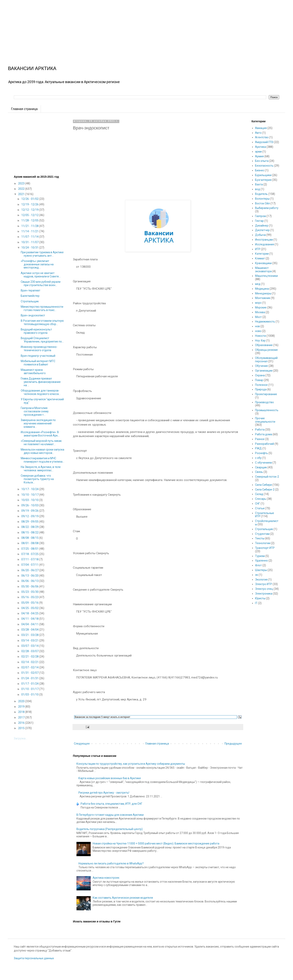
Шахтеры (261, 570)
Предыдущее (233, 744)
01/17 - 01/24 (30, 684)
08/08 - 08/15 (30, 538)
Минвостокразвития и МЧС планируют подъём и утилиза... (42, 460)
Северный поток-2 (267, 477)
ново (258, 331)
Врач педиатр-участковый (38, 356)
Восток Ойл (262, 203)
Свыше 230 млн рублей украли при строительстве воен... (41, 283)
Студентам (262, 534)
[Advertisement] (119, 28)
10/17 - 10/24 (30, 489)
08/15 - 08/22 (30, 532)
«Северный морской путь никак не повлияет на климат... (41, 443)
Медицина (262, 289)
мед (258, 284)
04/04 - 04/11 (30, 624)
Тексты (260, 538)
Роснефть (261, 453)
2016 (22, 723)
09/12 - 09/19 (30, 516)
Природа (261, 389)
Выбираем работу (267, 208)
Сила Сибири (263, 485)
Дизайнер (262, 226)
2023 (22, 183)
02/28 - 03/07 (30, 651)
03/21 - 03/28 (30, 635)
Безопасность (264, 166)
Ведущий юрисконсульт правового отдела (36, 331)
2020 (22, 701)
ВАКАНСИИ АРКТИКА (32, 68)
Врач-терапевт (31, 290)
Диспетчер (262, 230)
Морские (261, 307)
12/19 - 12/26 (30, 204)
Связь (259, 472)
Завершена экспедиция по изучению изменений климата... (38, 423)
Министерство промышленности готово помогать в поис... (42, 308)
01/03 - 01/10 (30, 694)
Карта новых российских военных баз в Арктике (110, 778)
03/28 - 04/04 (30, 630)
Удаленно (261, 561)
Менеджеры (263, 293)
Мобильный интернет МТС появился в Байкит (38, 363)
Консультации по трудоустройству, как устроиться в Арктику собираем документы (131, 764)
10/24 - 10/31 (30, 248)
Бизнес (260, 170)
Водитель (261, 194)
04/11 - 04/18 (30, 619)
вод (258, 189)
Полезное (261, 385)
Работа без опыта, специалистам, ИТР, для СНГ (111, 804)
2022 (22, 189)
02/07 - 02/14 (30, 667)
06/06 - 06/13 (30, 581)
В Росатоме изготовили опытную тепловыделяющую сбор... (42, 322)
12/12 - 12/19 (30, 210)
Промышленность (267, 410)
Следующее (82, 744)
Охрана (260, 375)
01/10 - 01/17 (30, 689)
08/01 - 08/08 (30, 543)
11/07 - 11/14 (30, 237)
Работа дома (264, 434)
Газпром (260, 216)
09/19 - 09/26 (30, 511)
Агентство (262, 137)
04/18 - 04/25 (30, 613)
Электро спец (264, 589)
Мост (258, 317)
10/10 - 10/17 (30, 495)
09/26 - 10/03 (30, 505)
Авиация (261, 128)
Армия (259, 156)
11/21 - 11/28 (30, 226)
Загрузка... (21, 738)
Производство (264, 402)
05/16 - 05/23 (30, 597)
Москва (260, 312)
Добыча (260, 235)
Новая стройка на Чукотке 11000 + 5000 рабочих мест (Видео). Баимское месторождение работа (156, 843)
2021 (22, 194)
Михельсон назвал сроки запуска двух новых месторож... (42, 451)
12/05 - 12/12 (30, 215)
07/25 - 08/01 (30, 549)
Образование (264, 345)
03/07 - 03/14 (30, 646)
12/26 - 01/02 (30, 199)
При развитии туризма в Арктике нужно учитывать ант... (42, 254)
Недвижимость (265, 322)
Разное (260, 439)
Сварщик (261, 467)
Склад (259, 494)
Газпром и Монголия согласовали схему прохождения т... (35, 411)
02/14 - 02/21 (30, 662)
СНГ (258, 504)
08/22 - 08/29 (30, 527)
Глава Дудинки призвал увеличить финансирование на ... (41, 382)
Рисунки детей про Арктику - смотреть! (104, 793)
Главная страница (24, 109)
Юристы (260, 598)
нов (257, 326)
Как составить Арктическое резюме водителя (123, 898)
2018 (22, 712)
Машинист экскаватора (263, 270)
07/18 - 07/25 (30, 554)
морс (258, 303)
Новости (260, 336)
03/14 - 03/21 (30, 640)
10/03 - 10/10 (30, 500)
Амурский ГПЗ (264, 142)
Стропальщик (30, 301)
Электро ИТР (264, 584)
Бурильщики (263, 175)
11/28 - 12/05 (30, 220)
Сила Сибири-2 (265, 490)
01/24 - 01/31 (30, 678)
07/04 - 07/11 (30, 565)
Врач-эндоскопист (33, 315)
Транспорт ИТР (265, 548)
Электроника (264, 594)
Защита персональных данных (34, 958)
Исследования (265, 244)
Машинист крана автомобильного (33, 371)
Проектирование (266, 394)
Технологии (263, 543)
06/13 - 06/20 (30, 576)
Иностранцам (264, 240)
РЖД (258, 448)
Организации (264, 371)
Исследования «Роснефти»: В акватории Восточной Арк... (40, 434)
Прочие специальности (265, 420)
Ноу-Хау (260, 341)
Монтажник (263, 298)
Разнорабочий (265, 444)
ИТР (258, 249)
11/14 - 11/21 (30, 231)
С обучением (263, 463)
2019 (22, 707)
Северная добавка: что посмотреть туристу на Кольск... (37, 479)
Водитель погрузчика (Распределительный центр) (110, 829)
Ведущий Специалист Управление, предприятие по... (42, 340)
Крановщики (263, 263)
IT (256, 603)
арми (258, 152)
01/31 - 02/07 (30, 673)
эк (257, 575)
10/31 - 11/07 (30, 242)
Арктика (260, 147)
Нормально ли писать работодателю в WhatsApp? (111, 863)
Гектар (259, 221)
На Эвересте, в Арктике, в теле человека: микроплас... (41, 469)
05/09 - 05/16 (30, 603)
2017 (22, 717)
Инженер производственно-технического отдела (39, 349)
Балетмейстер (30, 296)
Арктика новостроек (106, 878)
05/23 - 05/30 (30, 592)
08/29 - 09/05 (30, 522)
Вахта (259, 184)
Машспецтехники (266, 276)
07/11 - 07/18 (30, 559)
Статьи (260, 508)
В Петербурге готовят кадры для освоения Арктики (110, 815)
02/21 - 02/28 (30, 656)
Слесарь (261, 499)
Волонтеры (262, 199)
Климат (260, 258)
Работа (260, 430)
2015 (22, 728)
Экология (261, 580)
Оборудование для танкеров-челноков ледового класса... (41, 392)
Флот (258, 565)
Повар (259, 380)
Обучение (261, 366)
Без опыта (262, 161)
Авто (258, 133)
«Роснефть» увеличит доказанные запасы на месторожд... (37, 264)
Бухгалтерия (263, 180)
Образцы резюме (266, 350)
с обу (258, 458)
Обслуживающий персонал (266, 360)
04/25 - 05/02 (30, 608)
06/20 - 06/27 (30, 570)
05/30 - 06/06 (30, 586)
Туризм (260, 556)
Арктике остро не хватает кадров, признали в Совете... (41, 275)
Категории (262, 254)
